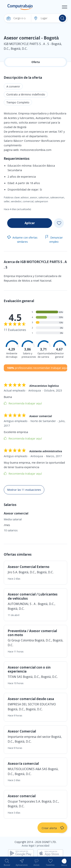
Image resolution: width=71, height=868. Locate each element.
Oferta (36, 62)
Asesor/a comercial (23, 763)
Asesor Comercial (22, 731)
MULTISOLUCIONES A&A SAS (28, 769)
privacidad (43, 846)
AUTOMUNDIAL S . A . (23, 604)
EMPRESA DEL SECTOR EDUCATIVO (32, 704)
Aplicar (30, 223)
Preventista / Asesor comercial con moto (32, 633)
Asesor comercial (22, 796)
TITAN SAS (15, 677)
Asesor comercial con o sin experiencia (29, 669)
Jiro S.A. (13, 572)
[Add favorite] (59, 223)
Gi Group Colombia (21, 640)
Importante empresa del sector (29, 737)
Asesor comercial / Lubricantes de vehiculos (33, 596)
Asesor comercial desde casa (31, 699)
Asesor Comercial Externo (29, 567)
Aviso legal (28, 846)
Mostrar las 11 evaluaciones (24, 490)
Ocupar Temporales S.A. (24, 801)
